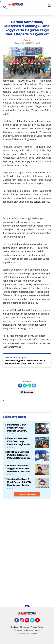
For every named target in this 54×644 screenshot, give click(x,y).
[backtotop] (27, 607)
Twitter (34, 621)
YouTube (39, 621)
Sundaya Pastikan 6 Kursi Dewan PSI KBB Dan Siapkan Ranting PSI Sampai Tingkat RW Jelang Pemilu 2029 (19, 482)
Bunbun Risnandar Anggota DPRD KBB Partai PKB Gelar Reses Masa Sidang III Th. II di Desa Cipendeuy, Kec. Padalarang (20, 469)
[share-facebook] (20, 386)
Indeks (37, 630)
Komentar (27, 392)
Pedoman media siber (23, 630)
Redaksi (15, 627)
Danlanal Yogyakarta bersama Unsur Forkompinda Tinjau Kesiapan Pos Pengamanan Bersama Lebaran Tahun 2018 (26, 362)
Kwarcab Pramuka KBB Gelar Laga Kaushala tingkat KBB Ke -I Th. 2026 (19, 441)
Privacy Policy (37, 627)
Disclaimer (24, 627)
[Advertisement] (27, 573)
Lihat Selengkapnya (27, 494)
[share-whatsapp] (29, 386)
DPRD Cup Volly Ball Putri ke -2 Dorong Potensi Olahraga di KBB (18, 455)
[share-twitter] (25, 386)
